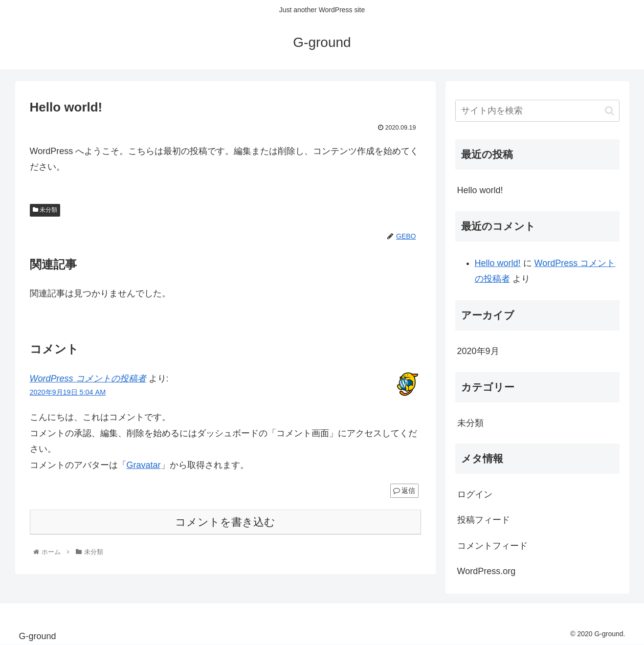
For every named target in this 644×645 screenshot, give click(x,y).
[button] (610, 111)
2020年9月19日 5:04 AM (68, 392)
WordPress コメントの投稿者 (88, 378)
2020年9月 (478, 351)
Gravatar (144, 465)
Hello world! (480, 190)
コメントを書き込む (225, 522)
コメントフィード (492, 546)
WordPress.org (487, 571)
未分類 (45, 210)
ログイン (475, 494)
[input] (537, 111)
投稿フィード (484, 520)
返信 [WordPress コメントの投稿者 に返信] (404, 490)
